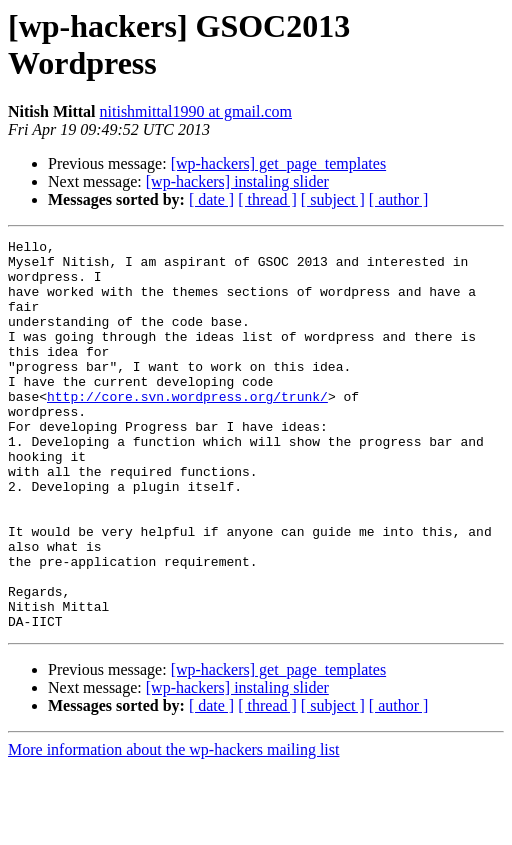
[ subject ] (333, 199)
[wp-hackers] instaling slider (237, 181)
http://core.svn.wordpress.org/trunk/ (187, 429)
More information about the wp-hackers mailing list (173, 827)
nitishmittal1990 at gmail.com (196, 111)
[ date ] (211, 199)
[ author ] (399, 199)
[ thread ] (267, 199)
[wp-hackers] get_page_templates (278, 163)
